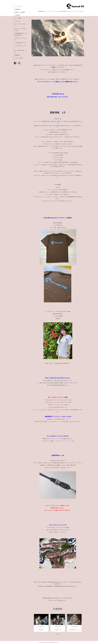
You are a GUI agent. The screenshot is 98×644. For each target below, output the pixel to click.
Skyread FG (46, 642)
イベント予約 (19, 58)
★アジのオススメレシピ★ (58, 525)
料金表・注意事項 (20, 12)
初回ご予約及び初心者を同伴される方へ (58, 378)
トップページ (19, 6)
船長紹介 (18, 55)
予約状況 (18, 15)
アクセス (18, 21)
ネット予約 (18, 18)
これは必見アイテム (21, 43)
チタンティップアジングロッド (58, 460)
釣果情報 (18, 9)
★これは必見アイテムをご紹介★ (58, 436)
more (58, 634)
